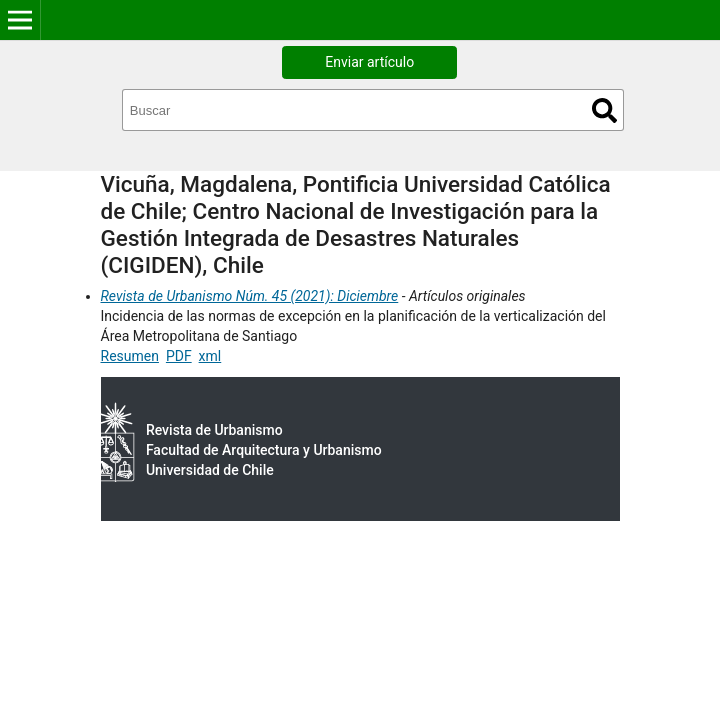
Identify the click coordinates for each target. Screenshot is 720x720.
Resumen (130, 356)
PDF (179, 356)
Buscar (604, 110)
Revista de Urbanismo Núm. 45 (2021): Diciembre (250, 296)
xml (210, 356)
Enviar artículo (369, 62)
